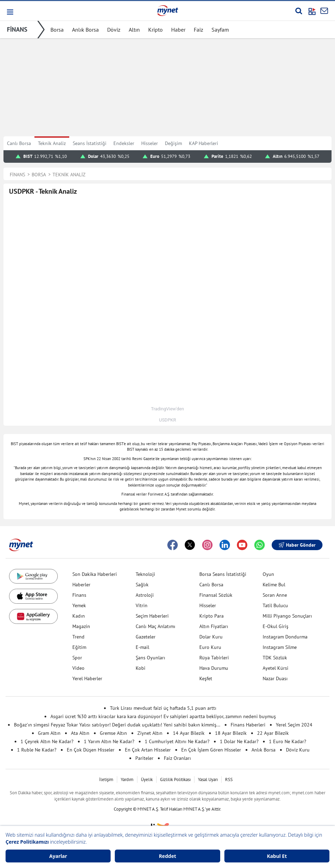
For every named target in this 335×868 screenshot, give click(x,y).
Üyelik (147, 779)
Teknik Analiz (52, 143)
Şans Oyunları (150, 658)
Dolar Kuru (211, 637)
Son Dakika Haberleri (95, 574)
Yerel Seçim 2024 (294, 725)
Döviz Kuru (298, 750)
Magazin (81, 626)
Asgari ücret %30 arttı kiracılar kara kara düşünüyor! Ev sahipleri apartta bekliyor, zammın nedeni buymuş (163, 716)
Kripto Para (212, 616)
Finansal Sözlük (216, 595)
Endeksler (124, 143)
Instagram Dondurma (285, 637)
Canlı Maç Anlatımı (155, 626)
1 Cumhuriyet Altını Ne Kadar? (177, 741)
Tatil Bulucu (275, 605)
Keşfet (206, 678)
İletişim (106, 779)
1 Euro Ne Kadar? (288, 741)
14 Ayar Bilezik (189, 733)
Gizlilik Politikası (175, 779)
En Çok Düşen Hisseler (91, 750)
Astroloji (145, 595)
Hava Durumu (214, 668)
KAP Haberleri (204, 143)
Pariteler (144, 758)
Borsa (57, 30)
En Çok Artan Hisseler (148, 750)
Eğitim (79, 647)
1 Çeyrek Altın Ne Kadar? (47, 741)
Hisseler (150, 143)
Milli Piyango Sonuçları (287, 616)
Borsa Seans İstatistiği (223, 574)
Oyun (268, 574)
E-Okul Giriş (276, 626)
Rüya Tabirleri (214, 658)
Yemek (79, 605)
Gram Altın (49, 733)
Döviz (114, 30)
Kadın (79, 616)
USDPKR (167, 420)
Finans (79, 595)
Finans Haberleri (248, 725)
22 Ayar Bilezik (273, 733)
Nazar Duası (275, 678)
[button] (10, 12)
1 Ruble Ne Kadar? (37, 750)
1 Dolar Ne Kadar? (239, 741)
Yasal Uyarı (208, 779)
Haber (178, 30)
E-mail (142, 647)
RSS (229, 779)
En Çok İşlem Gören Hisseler (211, 750)
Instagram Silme (280, 647)
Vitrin (142, 605)
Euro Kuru (210, 647)
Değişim (173, 143)
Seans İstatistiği (90, 143)
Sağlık (142, 585)
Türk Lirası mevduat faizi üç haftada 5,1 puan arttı (163, 708)
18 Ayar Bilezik (231, 733)
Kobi (141, 668)
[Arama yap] (299, 11)
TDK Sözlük (275, 658)
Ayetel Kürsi (276, 668)
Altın (134, 30)
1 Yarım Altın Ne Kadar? (109, 741)
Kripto (155, 30)
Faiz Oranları (177, 758)
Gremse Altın (113, 733)
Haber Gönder (297, 545)
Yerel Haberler (87, 678)
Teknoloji (145, 574)
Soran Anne (275, 595)
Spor (77, 658)
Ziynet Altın (150, 733)
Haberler (81, 585)
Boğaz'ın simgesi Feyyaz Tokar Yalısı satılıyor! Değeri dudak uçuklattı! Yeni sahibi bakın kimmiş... (117, 725)
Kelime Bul (274, 585)
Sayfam (220, 30)
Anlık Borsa (85, 30)
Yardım (127, 779)
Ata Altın (80, 733)
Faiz (198, 30)
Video (78, 668)
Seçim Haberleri (152, 616)
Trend (78, 637)
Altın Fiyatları (214, 626)
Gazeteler (146, 637)
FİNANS (17, 29)
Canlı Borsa (19, 143)
